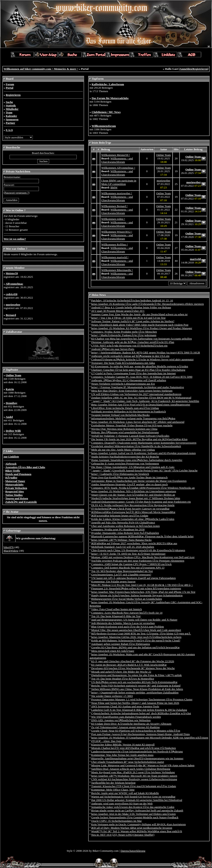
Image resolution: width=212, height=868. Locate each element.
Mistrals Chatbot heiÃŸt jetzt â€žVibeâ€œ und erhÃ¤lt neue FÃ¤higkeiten (134, 748)
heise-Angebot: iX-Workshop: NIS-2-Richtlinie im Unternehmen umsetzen (134, 491)
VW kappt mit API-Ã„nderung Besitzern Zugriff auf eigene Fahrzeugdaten (133, 578)
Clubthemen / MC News (106, 112)
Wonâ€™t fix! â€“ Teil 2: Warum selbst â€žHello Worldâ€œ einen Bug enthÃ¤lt (137, 831)
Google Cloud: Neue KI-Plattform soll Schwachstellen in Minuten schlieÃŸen (136, 731)
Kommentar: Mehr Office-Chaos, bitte (113, 790)
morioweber (13, 305)
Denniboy (11, 403)
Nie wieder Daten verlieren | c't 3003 (112, 696)
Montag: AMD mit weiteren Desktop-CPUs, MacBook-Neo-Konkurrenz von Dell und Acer (143, 557)
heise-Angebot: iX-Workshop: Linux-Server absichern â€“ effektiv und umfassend (138, 422)
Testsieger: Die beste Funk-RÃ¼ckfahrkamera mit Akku (123, 363)
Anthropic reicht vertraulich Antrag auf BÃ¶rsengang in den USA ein (130, 356)
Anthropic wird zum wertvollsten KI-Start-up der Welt (122, 803)
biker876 (9, 547)
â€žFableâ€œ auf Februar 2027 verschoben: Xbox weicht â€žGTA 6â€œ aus (134, 543)
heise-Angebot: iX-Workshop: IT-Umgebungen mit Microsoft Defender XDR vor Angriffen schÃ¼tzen (150, 738)
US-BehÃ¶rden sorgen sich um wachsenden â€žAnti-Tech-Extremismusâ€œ (134, 682)
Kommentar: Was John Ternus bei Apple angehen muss (122, 755)
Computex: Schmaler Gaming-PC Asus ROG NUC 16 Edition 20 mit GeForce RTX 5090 (142, 377)
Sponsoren (12, 119)
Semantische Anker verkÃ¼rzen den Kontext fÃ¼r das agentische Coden (133, 807)
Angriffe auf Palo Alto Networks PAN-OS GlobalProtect (123, 522)
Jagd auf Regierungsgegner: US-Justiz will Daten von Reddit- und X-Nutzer (134, 620)
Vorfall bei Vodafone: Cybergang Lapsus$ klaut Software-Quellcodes (130, 436)
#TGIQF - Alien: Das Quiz (106, 741)
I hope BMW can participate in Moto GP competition (119, 182)
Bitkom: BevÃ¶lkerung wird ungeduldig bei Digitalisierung (125, 432)
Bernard (11, 315)
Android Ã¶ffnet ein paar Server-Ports (113, 349)
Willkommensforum (104, 126)
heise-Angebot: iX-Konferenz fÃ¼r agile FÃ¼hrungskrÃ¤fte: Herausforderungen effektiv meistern (148, 304)
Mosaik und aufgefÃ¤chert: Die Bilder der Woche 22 (121, 672)
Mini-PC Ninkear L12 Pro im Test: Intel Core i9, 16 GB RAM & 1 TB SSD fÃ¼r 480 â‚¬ (142, 585)
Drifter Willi (13, 431)
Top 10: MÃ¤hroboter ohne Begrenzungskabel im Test (122, 571)
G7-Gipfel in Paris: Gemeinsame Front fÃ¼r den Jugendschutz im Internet (133, 373)
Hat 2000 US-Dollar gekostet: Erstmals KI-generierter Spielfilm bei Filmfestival (137, 800)
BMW (114, 187)
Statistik (11, 105)
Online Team (13, 375)
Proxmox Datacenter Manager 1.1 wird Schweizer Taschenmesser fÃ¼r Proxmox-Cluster (142, 699)
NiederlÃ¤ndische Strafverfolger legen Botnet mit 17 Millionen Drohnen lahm (136, 498)
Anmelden (186, 69)
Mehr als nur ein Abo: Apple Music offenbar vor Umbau (123, 450)
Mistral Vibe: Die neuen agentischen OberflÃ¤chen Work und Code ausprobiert (136, 630)
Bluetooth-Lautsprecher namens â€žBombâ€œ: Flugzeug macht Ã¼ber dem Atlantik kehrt (142, 536)
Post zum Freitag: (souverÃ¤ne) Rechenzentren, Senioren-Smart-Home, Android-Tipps (141, 734)
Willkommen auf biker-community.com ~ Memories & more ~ (41, 69)
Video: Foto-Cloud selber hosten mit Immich (117, 609)
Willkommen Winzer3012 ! (117, 232)
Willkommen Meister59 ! (116, 155)
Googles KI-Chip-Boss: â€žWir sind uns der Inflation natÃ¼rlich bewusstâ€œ (135, 647)
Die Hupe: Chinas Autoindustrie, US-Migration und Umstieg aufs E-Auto (133, 467)
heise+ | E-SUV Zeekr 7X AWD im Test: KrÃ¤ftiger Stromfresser (128, 554)
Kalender (11, 116)
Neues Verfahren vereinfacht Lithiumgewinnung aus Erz (123, 384)
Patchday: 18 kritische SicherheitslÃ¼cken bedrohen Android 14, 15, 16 (132, 300)
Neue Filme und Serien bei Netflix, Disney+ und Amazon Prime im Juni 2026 (135, 703)
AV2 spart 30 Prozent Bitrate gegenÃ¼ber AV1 (118, 311)
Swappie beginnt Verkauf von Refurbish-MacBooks (120, 415)
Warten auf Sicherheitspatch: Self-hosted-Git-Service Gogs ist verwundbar (133, 797)
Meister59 (12, 273)
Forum (10, 84)
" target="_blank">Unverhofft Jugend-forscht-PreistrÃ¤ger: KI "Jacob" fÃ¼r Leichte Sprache (144, 470)
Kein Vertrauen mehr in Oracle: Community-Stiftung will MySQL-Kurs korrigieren (138, 824)
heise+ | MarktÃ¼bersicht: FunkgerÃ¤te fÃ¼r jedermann (124, 335)
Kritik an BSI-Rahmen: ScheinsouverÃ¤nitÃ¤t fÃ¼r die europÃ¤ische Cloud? (136, 640)
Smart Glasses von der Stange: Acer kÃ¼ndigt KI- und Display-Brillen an (133, 495)
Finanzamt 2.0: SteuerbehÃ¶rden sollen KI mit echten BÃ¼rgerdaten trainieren (136, 588)
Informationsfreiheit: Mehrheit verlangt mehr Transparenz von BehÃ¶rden (133, 418)
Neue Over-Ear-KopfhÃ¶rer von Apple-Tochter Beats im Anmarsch (129, 477)
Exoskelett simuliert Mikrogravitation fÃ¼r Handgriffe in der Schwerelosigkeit (136, 446)
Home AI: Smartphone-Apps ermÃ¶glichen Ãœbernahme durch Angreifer (137, 460)
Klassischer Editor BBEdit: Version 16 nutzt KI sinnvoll (123, 745)
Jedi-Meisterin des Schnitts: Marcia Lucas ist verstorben (123, 623)
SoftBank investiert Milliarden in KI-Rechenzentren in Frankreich (129, 411)
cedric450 (11, 294)
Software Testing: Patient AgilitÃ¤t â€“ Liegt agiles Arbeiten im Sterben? (133, 321)
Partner (10, 123)
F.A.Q (9, 130)
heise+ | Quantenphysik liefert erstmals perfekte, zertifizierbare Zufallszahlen (135, 692)
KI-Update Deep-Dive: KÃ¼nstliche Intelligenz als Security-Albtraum (131, 724)
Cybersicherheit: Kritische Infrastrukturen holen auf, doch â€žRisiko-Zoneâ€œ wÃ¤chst (141, 713)
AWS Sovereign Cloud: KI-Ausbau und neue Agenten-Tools (125, 706)
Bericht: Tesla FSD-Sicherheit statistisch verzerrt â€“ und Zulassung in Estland (136, 686)
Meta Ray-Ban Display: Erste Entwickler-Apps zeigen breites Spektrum (132, 391)
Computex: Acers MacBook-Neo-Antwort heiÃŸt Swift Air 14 (127, 613)
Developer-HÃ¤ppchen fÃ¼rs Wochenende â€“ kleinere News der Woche (133, 668)
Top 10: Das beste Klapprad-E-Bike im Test (116, 616)
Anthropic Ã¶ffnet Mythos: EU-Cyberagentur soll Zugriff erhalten (129, 380)
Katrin (10, 389)
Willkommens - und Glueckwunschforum (117, 160)
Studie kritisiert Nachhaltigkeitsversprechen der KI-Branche (125, 457)
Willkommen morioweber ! (117, 193)
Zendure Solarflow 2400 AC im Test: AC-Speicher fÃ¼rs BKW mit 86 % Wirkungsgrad (141, 398)
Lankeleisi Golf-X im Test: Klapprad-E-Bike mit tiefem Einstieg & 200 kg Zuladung (139, 710)
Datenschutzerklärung (133, 851)
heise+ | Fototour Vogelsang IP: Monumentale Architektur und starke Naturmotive (138, 387)
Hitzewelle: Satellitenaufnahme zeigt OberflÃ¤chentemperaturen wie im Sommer (137, 758)
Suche (9, 102)
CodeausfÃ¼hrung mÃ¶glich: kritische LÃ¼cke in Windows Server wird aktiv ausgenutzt (142, 359)
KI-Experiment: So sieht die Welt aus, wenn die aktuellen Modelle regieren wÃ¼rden (140, 366)
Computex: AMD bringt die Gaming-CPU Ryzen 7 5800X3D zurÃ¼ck (131, 564)
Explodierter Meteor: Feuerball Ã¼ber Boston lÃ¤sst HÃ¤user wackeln (132, 425)
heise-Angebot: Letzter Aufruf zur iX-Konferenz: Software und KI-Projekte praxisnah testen (143, 453)
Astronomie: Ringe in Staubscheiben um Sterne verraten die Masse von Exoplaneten (139, 481)
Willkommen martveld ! (115, 257)
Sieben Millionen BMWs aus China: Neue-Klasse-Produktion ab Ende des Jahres (137, 689)
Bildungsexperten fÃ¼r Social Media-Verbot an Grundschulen (127, 599)
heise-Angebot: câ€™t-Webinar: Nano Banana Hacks (121, 540)
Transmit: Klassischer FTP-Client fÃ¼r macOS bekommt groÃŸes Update (134, 786)
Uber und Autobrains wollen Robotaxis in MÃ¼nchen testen (126, 526)
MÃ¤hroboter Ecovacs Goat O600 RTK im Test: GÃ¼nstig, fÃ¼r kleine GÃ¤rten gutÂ (141, 633)
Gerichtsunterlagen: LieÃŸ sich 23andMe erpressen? (121, 575)
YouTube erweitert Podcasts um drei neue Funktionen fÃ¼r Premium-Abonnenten (138, 561)
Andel (9, 417)
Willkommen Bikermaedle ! (117, 270)
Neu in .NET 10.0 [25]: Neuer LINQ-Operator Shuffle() (123, 835)
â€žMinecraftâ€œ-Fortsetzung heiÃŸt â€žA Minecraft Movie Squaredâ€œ (133, 512)
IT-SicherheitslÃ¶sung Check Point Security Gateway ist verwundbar (130, 509)
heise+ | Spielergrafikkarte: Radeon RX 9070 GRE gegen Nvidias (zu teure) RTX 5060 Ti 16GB (146, 352)
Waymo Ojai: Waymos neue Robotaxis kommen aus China (124, 429)
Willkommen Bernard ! (114, 206)
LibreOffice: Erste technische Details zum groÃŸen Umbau (125, 408)
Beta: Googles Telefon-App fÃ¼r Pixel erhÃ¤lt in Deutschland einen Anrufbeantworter (141, 405)
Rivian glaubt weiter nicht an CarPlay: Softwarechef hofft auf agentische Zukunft (137, 810)
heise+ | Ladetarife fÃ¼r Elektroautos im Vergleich (120, 474)
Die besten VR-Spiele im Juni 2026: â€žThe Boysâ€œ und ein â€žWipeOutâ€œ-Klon (139, 439)
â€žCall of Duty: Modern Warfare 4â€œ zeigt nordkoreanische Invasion (132, 828)
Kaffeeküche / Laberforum (108, 84)
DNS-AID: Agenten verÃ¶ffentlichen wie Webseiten (121, 720)
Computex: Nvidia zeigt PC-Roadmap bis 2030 (118, 529)
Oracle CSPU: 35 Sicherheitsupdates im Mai (116, 821)
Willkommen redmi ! (113, 219)
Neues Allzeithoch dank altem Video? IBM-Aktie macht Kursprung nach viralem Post (140, 325)
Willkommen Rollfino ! (114, 244)
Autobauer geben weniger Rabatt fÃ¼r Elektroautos (120, 644)
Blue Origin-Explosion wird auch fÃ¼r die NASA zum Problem (128, 627)
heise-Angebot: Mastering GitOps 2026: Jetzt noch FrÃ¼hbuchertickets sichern (136, 637)
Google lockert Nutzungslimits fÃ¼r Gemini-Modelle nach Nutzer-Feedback (135, 817)
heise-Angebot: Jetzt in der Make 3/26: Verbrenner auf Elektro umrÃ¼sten (133, 814)
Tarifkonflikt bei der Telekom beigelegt (113, 783)
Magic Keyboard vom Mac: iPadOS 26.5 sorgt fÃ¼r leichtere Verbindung (133, 772)
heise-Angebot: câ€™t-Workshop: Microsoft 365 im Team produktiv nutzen (134, 776)
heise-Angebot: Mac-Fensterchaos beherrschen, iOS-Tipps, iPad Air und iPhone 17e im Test (143, 592)
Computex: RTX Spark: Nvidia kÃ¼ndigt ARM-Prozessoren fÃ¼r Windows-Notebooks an (143, 488)
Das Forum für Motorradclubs (110, 98)
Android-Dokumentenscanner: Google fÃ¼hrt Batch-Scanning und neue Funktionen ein (141, 502)
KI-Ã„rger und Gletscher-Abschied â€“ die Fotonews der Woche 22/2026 (133, 661)
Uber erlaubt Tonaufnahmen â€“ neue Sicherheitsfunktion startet (128, 762)
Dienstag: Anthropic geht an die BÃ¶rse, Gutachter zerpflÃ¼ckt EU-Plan (133, 342)
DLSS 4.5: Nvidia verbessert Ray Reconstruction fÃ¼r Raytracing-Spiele (133, 505)
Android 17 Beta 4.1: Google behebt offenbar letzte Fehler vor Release (131, 307)
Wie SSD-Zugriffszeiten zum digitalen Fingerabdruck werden (126, 717)
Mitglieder (12, 109)
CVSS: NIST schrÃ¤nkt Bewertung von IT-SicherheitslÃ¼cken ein (129, 346)
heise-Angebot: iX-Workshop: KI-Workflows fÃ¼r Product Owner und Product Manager (142, 328)
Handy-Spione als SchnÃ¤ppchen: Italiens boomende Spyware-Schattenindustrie (137, 595)
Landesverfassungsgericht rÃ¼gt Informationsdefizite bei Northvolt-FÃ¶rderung (137, 751)
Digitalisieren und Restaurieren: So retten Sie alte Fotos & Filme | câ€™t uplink (137, 675)
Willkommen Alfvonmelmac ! (118, 168)
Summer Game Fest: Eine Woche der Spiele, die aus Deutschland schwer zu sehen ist (139, 314)
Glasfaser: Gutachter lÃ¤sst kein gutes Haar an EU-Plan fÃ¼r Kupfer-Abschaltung (138, 370)
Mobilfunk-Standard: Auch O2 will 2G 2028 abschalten (123, 547)
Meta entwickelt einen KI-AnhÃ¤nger (113, 651)
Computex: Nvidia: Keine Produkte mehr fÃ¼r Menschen (124, 332)
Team (9, 112)
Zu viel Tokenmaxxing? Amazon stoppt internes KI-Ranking (125, 727)
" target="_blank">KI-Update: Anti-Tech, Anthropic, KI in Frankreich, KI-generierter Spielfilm (145, 401)
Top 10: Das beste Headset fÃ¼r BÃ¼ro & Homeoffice (123, 679)
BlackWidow (11, 551)
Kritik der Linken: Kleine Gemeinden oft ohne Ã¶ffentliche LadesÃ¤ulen (133, 519)
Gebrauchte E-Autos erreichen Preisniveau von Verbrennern (125, 463)
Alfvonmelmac (14, 284)
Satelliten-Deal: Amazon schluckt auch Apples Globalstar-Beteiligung (131, 769)
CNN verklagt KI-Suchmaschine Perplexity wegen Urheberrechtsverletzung (134, 779)
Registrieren (200, 69)
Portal (9, 88)
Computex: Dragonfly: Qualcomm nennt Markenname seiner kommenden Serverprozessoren (144, 443)
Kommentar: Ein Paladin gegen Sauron (113, 581)
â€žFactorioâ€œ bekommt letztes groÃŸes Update (120, 516)
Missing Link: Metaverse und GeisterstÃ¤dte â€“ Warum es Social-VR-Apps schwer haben (143, 765)
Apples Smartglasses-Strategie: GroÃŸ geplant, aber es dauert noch (129, 484)
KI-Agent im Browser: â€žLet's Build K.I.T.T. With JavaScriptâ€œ (129, 665)
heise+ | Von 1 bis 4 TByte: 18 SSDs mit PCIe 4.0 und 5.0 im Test (128, 318)
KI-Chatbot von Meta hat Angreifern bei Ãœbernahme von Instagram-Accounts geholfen (142, 339)
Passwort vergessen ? (17, 193)
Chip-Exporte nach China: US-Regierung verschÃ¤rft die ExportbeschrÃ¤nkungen (138, 550)
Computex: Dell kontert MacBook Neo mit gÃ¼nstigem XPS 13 (128, 568)
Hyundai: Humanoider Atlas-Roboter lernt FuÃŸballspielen (125, 533)
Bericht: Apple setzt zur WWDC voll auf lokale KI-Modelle (125, 793)
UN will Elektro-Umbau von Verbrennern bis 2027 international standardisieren (136, 394)
